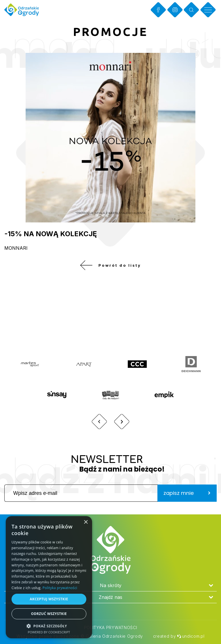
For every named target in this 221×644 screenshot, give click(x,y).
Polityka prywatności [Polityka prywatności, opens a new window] (60, 588)
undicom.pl (191, 636)
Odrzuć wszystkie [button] (49, 614)
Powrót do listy (110, 267)
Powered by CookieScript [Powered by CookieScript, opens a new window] (49, 632)
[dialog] (49, 577)
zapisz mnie (187, 497)
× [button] (86, 522)
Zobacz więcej (178, 323)
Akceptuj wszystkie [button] (49, 599)
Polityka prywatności (111, 627)
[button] (49, 626)
